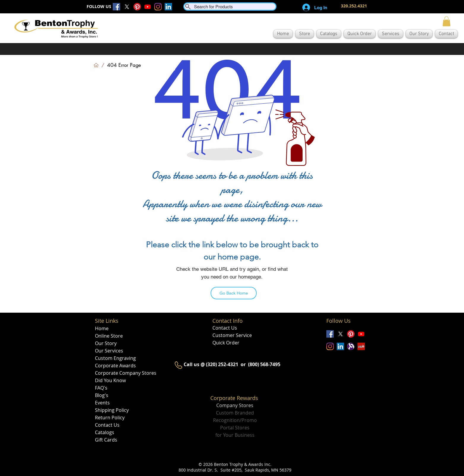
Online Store (109, 336)
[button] (446, 21)
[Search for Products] (230, 7)
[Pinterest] (137, 7)
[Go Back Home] (234, 293)
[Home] (96, 65)
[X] (127, 7)
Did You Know (110, 380)
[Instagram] (158, 7)
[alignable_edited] (351, 346)
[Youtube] (148, 7)
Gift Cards (106, 440)
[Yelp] (361, 346)
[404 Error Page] (124, 65)
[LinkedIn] (168, 7)
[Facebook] (116, 7)
